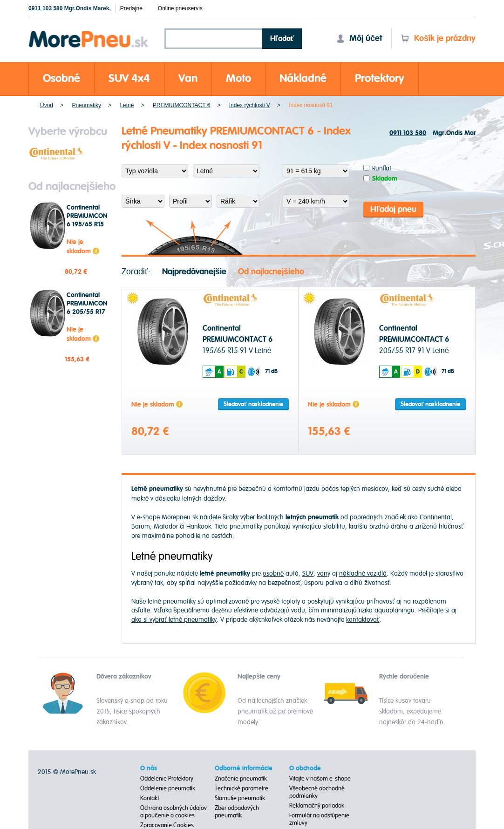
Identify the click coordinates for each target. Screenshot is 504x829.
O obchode (305, 768)
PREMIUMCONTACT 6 (182, 105)
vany (324, 574)
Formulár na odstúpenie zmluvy (319, 819)
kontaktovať (363, 620)
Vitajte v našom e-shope (320, 779)
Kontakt (150, 798)
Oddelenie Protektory (167, 779)
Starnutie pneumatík (240, 798)
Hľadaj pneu (393, 209)
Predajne (131, 8)
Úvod (47, 105)
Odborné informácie (244, 768)
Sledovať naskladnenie (253, 404)
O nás (149, 768)
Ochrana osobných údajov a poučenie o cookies (174, 812)
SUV (308, 574)
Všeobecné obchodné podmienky (317, 792)
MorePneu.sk (78, 772)
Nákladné (303, 78)
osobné (273, 574)
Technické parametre (242, 788)
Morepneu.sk (89, 32)
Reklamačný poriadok (317, 806)
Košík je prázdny (438, 38)
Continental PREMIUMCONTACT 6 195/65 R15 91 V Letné (95, 220)
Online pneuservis (180, 8)
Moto (238, 78)
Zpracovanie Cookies (167, 825)
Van (188, 78)
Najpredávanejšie (194, 272)
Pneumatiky (86, 105)
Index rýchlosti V (250, 105)
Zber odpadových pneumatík (237, 812)
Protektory (380, 78)
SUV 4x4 (129, 78)
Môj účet (359, 38)
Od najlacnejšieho (271, 272)
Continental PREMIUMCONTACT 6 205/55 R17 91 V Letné (95, 308)
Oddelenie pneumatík (168, 788)
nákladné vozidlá (363, 574)
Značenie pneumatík (241, 779)
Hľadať (282, 39)
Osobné (61, 78)
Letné (127, 105)
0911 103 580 (45, 8)
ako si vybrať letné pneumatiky (174, 620)
